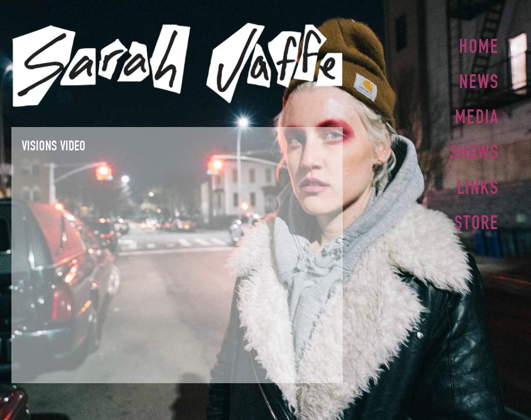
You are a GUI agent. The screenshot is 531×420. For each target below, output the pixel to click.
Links (478, 183)
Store (477, 217)
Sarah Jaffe (177, 65)
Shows (474, 149)
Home (479, 46)
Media (477, 115)
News (479, 80)
